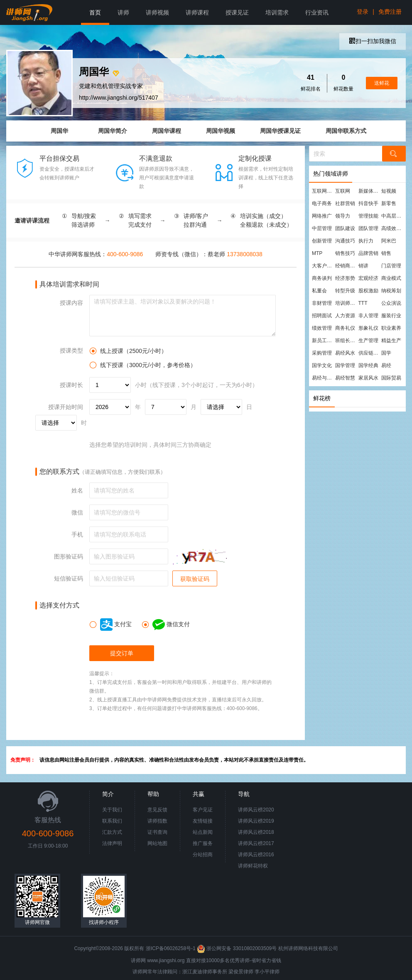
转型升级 (345, 291)
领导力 (343, 216)
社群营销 (345, 203)
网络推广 (322, 216)
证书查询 (157, 832)
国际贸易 (391, 378)
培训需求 (277, 12)
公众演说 (391, 303)
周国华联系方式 (346, 131)
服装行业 (391, 316)
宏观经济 (368, 278)
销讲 (363, 266)
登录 (363, 12)
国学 (386, 353)
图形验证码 (69, 556)
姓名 (77, 490)
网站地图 (157, 843)
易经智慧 (345, 378)
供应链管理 (370, 353)
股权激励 (368, 291)
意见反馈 (157, 810)
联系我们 (112, 821)
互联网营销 (323, 191)
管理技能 (368, 216)
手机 (77, 534)
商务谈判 (322, 278)
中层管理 (322, 228)
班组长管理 (346, 341)
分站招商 (203, 855)
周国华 (59, 131)
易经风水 (345, 353)
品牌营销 (368, 253)
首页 (95, 12)
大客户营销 (323, 266)
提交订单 (122, 653)
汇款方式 (112, 832)
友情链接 (203, 821)
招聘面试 (322, 316)
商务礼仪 (345, 328)
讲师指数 (157, 821)
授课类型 (71, 350)
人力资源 (345, 316)
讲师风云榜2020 (256, 810)
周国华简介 (113, 131)
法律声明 (112, 843)
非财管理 (322, 303)
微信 (77, 512)
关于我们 (112, 810)
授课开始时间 (66, 407)
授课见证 (237, 12)
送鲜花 (382, 83)
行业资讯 (317, 12)
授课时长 (71, 385)
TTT (363, 303)
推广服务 (203, 843)
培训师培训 (346, 303)
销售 (386, 253)
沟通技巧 (345, 241)
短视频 (389, 191)
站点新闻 (203, 832)
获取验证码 (195, 579)
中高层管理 (392, 216)
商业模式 (391, 278)
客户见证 (203, 810)
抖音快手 (368, 203)
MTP (317, 253)
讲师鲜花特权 (253, 866)
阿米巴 (389, 241)
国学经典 (368, 365)
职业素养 (391, 328)
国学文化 (322, 365)
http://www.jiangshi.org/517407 (119, 98)
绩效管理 (322, 328)
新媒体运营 (370, 191)
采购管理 (322, 353)
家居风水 (368, 378)
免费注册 (390, 12)
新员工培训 (323, 341)
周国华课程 (167, 131)
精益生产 (391, 341)
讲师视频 (157, 12)
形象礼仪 (368, 328)
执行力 (366, 241)
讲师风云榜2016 (256, 855)
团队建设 (345, 228)
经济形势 (345, 278)
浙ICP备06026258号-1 (171, 948)
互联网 (343, 191)
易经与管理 (323, 378)
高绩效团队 (392, 228)
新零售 (389, 203)
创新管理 (322, 241)
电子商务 (322, 203)
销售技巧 (345, 253)
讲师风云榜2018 (256, 832)
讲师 (123, 12)
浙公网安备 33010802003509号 (237, 948)
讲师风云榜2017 (256, 843)
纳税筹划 (391, 291)
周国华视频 (221, 131)
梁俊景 (236, 972)
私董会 (319, 291)
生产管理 (368, 341)
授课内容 (71, 303)
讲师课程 (197, 12)
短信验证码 (69, 578)
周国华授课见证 (280, 131)
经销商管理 (346, 266)
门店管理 (391, 266)
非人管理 (368, 316)
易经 (386, 365)
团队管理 (368, 228)
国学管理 (345, 365)
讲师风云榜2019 (256, 821)
